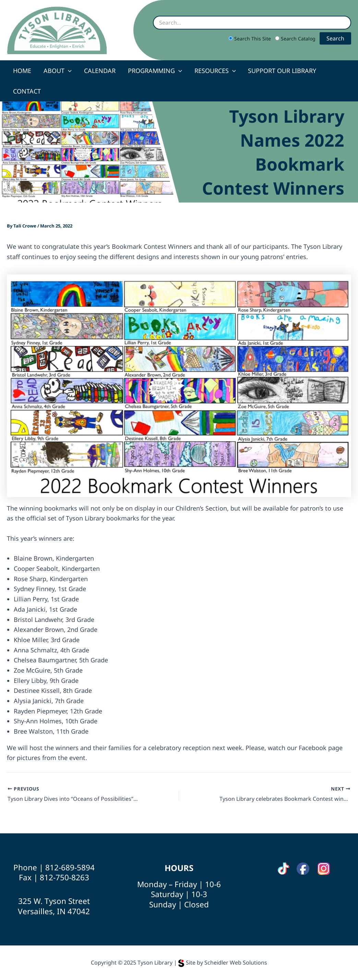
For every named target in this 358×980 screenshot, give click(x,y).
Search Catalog (296, 39)
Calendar (100, 71)
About (58, 71)
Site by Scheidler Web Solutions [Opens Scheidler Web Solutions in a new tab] (223, 963)
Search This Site (250, 39)
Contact (27, 91)
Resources (215, 71)
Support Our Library (282, 71)
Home (22, 71)
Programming (155, 71)
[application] (68, 71)
